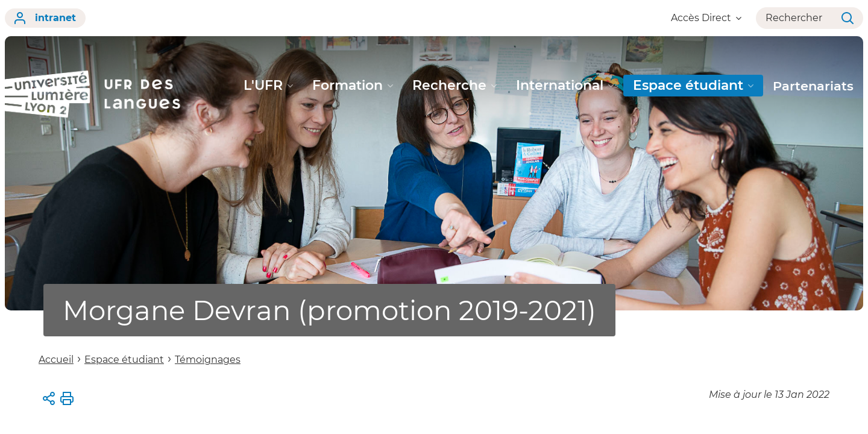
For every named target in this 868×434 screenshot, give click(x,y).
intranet (45, 18)
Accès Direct (706, 18)
